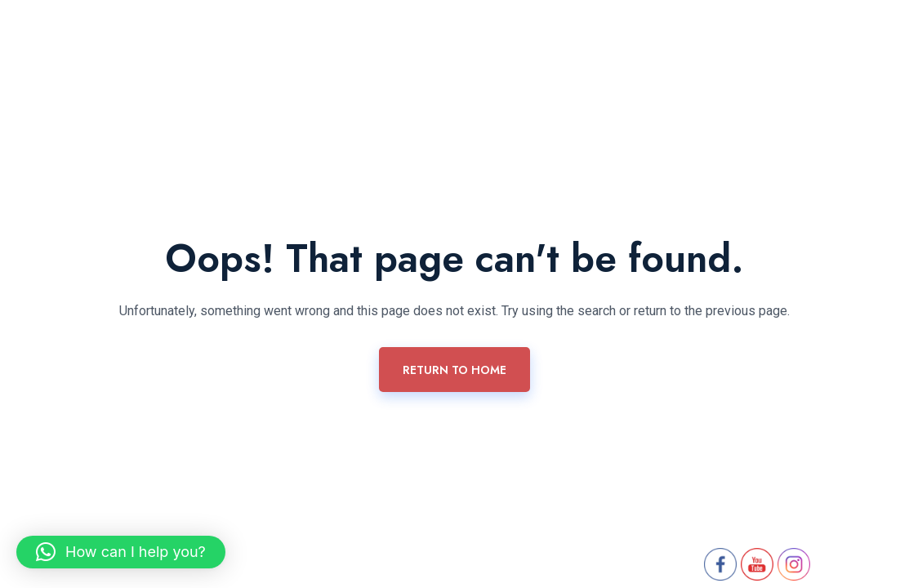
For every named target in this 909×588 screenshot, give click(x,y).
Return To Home (454, 370)
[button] (121, 552)
